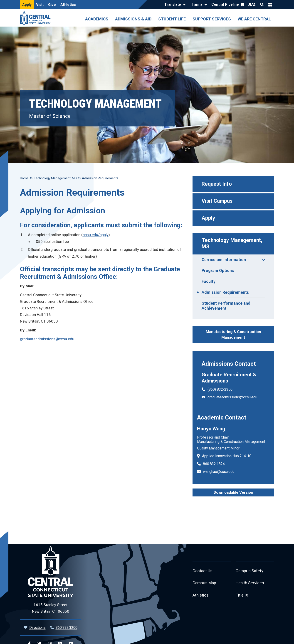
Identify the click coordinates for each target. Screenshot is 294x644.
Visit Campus (217, 201)
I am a (197, 4)
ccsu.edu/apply (96, 235)
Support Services (212, 19)
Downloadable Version (233, 492)
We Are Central (254, 19)
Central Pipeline (225, 4)
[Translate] (174, 5)
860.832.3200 (67, 628)
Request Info (217, 184)
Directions (37, 628)
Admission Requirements (225, 292)
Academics (97, 19)
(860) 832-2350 (220, 389)
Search (262, 5)
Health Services (250, 583)
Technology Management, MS (233, 243)
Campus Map (204, 583)
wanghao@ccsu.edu (219, 472)
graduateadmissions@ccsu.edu (232, 397)
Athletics (68, 5)
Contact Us (203, 571)
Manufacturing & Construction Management (233, 335)
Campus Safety (250, 571)
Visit (40, 5)
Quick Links (270, 5)
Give (52, 5)
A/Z (252, 4)
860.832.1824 (214, 464)
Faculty (209, 281)
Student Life (172, 19)
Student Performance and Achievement (226, 306)
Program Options (218, 270)
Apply (27, 5)
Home (24, 178)
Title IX (242, 596)
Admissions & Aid (133, 19)
